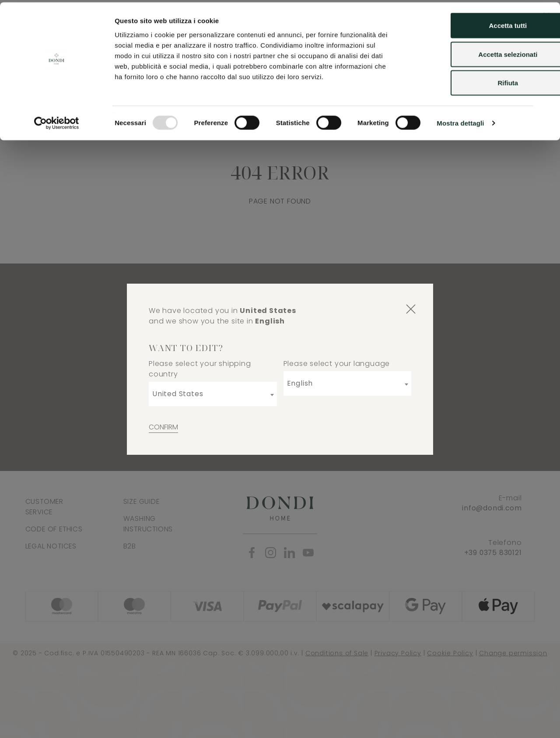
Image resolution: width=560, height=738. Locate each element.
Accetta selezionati (464, 52)
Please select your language (337, 364)
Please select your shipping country (200, 369)
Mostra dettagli (460, 121)
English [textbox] (300, 383)
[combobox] (213, 394)
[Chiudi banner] (546, 14)
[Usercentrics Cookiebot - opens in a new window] (57, 121)
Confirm (163, 427)
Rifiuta (465, 80)
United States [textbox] (178, 394)
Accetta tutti (465, 23)
